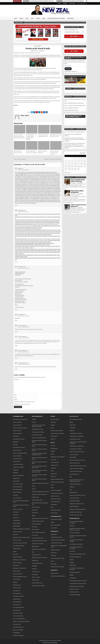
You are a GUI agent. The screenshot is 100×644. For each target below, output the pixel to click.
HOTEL (58, 177)
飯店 (16, 178)
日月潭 (58, 197)
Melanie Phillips (17, 523)
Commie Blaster (17, 461)
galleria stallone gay (20, 273)
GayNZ (52, 454)
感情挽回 (51, 240)
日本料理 (51, 175)
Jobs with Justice (36, 507)
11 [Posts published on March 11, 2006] (81, 161)
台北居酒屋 (47, 175)
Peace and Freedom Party (38, 538)
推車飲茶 (22, 184)
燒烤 (43, 185)
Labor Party (35, 510)
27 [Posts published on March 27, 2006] (66, 169)
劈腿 (20, 224)
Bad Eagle (15, 445)
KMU (71, 477)
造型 (19, 200)
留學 (37, 187)
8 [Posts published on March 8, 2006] (72, 161)
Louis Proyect (35, 513)
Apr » (69, 172)
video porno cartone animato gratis (23, 279)
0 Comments (81, 183)
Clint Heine (53, 422)
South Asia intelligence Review (20, 577)
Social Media (72, 3)
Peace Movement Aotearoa (57, 493)
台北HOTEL (36, 177)
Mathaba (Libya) (54, 573)
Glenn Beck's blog (17, 492)
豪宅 (39, 172)
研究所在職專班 (42, 188)
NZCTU (52, 485)
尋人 (35, 224)
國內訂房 (31, 177)
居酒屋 (41, 185)
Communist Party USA (37, 435)
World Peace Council (74, 589)
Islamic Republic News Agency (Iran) (78, 466)
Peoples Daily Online (74, 498)
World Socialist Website (75, 595)
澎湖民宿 (35, 197)
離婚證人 (33, 245)
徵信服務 (22, 257)
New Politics (35, 527)
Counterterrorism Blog (18, 467)
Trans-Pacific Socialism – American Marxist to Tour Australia (74, 146)
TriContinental (73, 578)
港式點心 (20, 177)
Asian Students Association (76, 419)
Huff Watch (16, 495)
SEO (24, 178)
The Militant (35, 566)
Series (44, 18)
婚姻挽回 (41, 242)
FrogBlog (53, 451)
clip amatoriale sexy (19, 284)
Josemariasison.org (74, 474)
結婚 (54, 175)
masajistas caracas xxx (20, 298)
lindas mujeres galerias (20, 303)
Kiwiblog (53, 425)
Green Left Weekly (74, 455)
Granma (53, 522)
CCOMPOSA (72, 428)
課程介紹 (26, 175)
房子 (50, 178)
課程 (37, 180)
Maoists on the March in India (38, 48)
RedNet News (73, 565)
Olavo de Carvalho (17, 540)
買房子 (19, 172)
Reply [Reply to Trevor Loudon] (16, 332)
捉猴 (37, 227)
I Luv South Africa (17, 498)
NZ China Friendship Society (57, 482)
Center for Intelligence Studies (20, 453)
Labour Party (54, 474)
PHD (34, 174)
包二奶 (28, 239)
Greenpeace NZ (54, 465)
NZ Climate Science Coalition (57, 433)
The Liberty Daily (17, 588)
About (16, 18)
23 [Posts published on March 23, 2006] (75, 166)
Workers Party (54, 513)
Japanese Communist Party (76, 471)
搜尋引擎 (56, 190)
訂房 (55, 177)
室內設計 (22, 200)
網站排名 (52, 190)
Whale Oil (53, 439)
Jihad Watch (16, 512)
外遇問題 (50, 221)
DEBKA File (16, 473)
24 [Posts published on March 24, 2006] (78, 166)
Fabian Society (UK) (55, 550)
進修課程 (51, 174)
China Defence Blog (17, 459)
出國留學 (49, 194)
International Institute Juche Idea (77, 460)
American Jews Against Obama (20, 428)
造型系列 (19, 178)
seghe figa (17, 287)
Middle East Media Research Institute (22, 529)
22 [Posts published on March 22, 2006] (72, 166)
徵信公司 (17, 246)
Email (16, 397)
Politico (15, 551)
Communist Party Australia (76, 433)
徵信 (47, 217)
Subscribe (65, 3)
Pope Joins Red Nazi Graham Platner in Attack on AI (78, 180)
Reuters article (25, 53)
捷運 (28, 178)
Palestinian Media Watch (19, 546)
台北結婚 (48, 177)
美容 (46, 200)
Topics (32, 18)
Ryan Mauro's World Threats (20, 568)
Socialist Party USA (36, 555)
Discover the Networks (18, 476)
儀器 (47, 172)
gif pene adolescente (20, 301)
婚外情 (22, 230)
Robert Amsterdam (17, 563)
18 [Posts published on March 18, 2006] (81, 164)
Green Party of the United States (39, 494)
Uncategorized (38, 46)
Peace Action (35, 535)
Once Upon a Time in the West (20, 543)
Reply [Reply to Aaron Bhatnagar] (16, 369)
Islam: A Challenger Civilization (71, 108)
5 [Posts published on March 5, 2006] (85, 158)
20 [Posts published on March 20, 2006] (66, 166)
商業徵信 (55, 252)
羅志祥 (57, 200)
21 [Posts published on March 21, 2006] (69, 166)
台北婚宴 (41, 177)
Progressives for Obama (37, 544)
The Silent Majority (17, 602)
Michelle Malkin (17, 526)
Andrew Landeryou (17, 433)
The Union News (17, 605)
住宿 (53, 177)
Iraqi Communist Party (75, 463)
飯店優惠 (44, 177)
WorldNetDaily (16, 633)
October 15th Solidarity (56, 490)
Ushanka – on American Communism (21, 621)
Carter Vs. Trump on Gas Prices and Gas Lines (75, 105)
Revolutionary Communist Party (39, 549)
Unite (52, 507)
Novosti (53, 561)
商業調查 (46, 226)
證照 (43, 180)
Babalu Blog (16, 442)
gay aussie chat (18, 280)
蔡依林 (32, 203)
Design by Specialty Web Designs (50, 643)
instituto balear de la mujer (21, 300)
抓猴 (29, 227)
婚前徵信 (47, 249)
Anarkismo (72, 526)
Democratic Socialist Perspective (77, 452)
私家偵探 (45, 233)
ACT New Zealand (55, 419)
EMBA (52, 172)
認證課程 (25, 174)
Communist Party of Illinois (38, 432)
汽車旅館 (52, 197)
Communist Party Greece (56, 543)
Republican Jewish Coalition (19, 560)
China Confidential (17, 456)
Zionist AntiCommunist (18, 636)
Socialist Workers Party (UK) (57, 567)
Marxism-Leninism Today (75, 557)
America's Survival (17, 425)
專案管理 (45, 194)
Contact (21, 18)
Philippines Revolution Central (77, 504)
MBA (55, 172)
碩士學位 (41, 174)
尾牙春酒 (24, 177)
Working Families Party (37, 583)
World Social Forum (74, 592)
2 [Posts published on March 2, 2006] (75, 158)
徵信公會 (32, 248)
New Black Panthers (36, 524)
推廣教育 (45, 174)
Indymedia (53, 468)
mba (45, 180)
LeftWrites (72, 487)
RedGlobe (72, 562)
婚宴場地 (57, 175)
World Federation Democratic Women (78, 581)
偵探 (59, 230)
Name (16, 395)
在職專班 (37, 188)
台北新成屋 (29, 172)
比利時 (16, 197)
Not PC (52, 428)
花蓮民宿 (43, 197)
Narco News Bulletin (55, 525)
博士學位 (29, 174)
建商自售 (23, 172)
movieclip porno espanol (21, 289)
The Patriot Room (17, 593)
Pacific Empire (54, 436)
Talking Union (35, 560)
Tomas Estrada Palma (18, 613)
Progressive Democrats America (39, 541)
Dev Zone (53, 446)
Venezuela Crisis (17, 624)
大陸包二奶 (49, 239)
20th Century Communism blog (20, 419)
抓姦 (49, 226)
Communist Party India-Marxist (77, 446)
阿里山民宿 (17, 199)
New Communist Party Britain (58, 558)
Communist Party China (75, 439)
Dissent (34, 489)
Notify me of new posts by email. (22, 404)
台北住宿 (27, 177)
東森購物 (22, 199)
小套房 (26, 187)
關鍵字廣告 (18, 175)
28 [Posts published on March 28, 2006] (69, 169)
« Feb (66, 172)
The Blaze (15, 582)
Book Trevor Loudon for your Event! (56, 18)
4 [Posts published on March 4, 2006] (82, 158)
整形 (17, 200)
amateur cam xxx (19, 292)
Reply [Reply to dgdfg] (16, 205)
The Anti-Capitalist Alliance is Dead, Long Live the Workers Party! (19, 136)
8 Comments (42, 51)
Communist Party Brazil (56, 519)
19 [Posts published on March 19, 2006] (85, 164)
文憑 (32, 175)
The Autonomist (17, 579)
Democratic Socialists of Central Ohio (40, 483)
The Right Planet (17, 599)
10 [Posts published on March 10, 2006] (78, 161)
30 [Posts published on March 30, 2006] (75, 169)
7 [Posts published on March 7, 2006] (69, 161)
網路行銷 (31, 188)
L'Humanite (53, 556)
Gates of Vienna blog (18, 490)
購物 (36, 199)
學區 (30, 178)
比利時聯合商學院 (22, 197)
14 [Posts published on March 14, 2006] (69, 164)
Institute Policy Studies (37, 500)
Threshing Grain (17, 610)
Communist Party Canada (38, 429)
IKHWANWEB (73, 457)
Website (16, 400)
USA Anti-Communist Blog (19, 619)
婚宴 (26, 178)
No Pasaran (16, 535)
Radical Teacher (35, 546)
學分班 (29, 175)
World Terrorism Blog (18, 630)
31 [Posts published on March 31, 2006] (78, 169)
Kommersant (54, 553)
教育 (39, 180)
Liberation (53, 476)
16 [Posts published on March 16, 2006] (75, 164)
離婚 (20, 245)
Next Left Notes (35, 530)
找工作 (48, 197)
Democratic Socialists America (39, 438)
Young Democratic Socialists (38, 586)
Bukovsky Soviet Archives (19, 447)
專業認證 (21, 174)
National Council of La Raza (38, 521)
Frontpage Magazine (18, 487)
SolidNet (72, 575)
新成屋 (37, 172)
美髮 (45, 172)
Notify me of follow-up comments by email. (25, 402)
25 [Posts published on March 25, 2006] (81, 166)
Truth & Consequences (18, 616)
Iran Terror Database (18, 509)
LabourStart (72, 551)
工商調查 (35, 226)
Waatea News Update (56, 510)
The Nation (34, 569)
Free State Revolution (18, 484)
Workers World (35, 580)
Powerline (15, 554)
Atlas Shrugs (16, 436)
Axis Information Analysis (19, 439)
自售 (26, 172)
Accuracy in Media (17, 422)
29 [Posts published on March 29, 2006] (72, 169)
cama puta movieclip (20, 291)
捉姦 (20, 229)
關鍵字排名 (26, 188)
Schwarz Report (17, 571)
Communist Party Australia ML (77, 436)
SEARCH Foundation (74, 507)
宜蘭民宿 (27, 197)
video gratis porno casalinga (21, 282)
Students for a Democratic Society (40, 558)
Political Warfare (17, 549)
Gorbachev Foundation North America (40, 492)
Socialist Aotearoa (55, 496)
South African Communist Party (58, 576)
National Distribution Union (57, 479)
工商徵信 (55, 251)
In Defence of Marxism (75, 533)
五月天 (17, 202)
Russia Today (54, 564)
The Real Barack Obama (18, 596)
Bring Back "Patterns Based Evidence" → (53, 159)
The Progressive (36, 572)
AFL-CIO (34, 422)
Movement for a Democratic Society (40, 518)
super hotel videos (19, 297)
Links (71, 490)
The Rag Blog (35, 574)
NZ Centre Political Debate (57, 431)
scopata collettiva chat (20, 272)
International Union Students (76, 544)
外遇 (23, 221)
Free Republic (16, 481)
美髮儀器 (42, 172)
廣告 (29, 190)
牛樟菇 (39, 175)
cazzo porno (18, 275)
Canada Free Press (17, 450)
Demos (33, 486)
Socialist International (75, 572)
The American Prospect (37, 563)
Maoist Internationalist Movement (77, 554)
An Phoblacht (54, 534)
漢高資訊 (54, 196)
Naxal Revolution (73, 492)
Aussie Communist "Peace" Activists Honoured (54, 153)
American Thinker (17, 431)
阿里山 (55, 197)
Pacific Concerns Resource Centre (77, 495)
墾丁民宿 (39, 197)
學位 (22, 178)
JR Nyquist (16, 515)
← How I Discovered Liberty (20, 159)
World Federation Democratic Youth (78, 584)
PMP (34, 188)
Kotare (52, 471)
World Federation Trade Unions (77, 586)
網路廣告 (49, 191)
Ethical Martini (54, 448)
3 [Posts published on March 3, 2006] (78, 158)
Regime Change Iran (18, 557)
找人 (32, 224)
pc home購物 (32, 199)
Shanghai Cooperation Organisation (78, 509)
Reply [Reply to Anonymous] (16, 262)
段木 (37, 175)
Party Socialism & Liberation (38, 532)
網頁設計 (44, 190)
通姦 (43, 223)
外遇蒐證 (40, 223)
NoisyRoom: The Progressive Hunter (21, 537)
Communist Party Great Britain (58, 540)
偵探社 (42, 232)
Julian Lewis (16, 518)
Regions (38, 18)
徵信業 (55, 258)
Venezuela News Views (18, 627)
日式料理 (42, 175)
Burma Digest (73, 425)
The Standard (54, 504)
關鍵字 (22, 175)
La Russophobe (16, 521)
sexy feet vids (18, 294)
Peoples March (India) (75, 501)
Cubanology (16, 470)
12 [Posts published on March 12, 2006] (85, 161)
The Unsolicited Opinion (19, 607)
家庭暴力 (19, 230)
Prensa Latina (54, 528)
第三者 (57, 230)
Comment (16, 379)
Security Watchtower (18, 574)
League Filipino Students (75, 484)
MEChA (34, 516)
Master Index (70, 18)
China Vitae (72, 431)
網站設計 (48, 190)
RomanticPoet (16, 565)
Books (59, 3)
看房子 (16, 172)
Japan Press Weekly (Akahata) (76, 469)
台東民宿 (31, 197)
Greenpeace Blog (55, 462)
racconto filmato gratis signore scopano (24, 286)
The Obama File (17, 591)
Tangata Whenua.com (56, 502)
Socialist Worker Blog (56, 499)
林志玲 (35, 203)
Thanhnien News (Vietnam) (76, 512)
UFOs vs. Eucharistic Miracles (78, 132)
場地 (51, 177)
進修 (31, 180)
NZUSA (52, 488)
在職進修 (37, 174)
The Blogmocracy (17, 585)
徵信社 (16, 214)
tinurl (16, 305)
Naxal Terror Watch (17, 532)
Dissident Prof (16, 478)
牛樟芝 (34, 175)
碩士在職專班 (48, 188)
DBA (32, 174)
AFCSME (34, 419)
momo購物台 (26, 199)
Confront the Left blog (18, 464)
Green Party (54, 460)
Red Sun (71, 560)
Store (27, 18)
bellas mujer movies (20, 295)
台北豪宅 (33, 172)
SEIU (33, 552)
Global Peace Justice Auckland (58, 457)
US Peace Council (36, 577)
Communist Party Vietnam (75, 449)
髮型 (49, 172)
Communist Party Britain (56, 537)
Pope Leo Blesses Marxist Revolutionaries (74, 103)
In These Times (35, 497)
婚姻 (47, 243)
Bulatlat (71, 422)
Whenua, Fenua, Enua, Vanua (76, 515)
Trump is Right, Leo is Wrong (71, 110)
